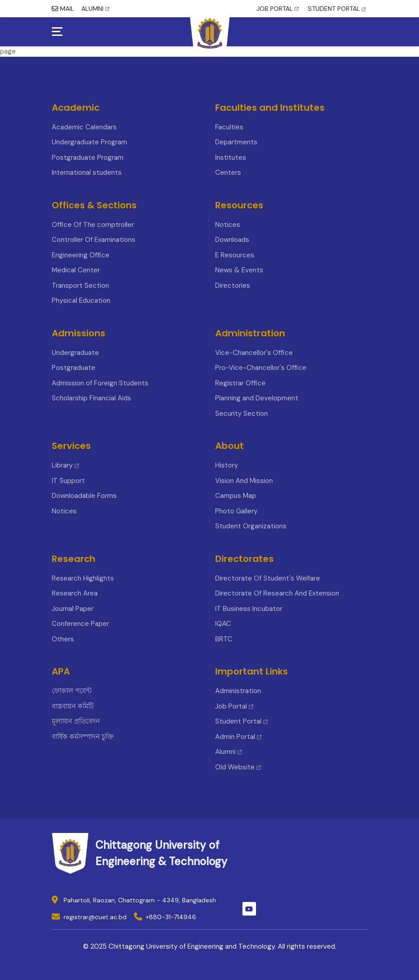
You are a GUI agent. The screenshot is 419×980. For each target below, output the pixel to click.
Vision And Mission (244, 481)
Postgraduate (74, 368)
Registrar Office (240, 383)
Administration (238, 691)
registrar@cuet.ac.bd (95, 917)
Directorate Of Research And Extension (277, 593)
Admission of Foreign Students (100, 383)
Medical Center (76, 270)
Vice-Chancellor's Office (254, 353)
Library (65, 465)
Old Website (238, 767)
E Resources (235, 255)
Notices (228, 225)
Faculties (229, 127)
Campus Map (236, 496)
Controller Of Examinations (94, 240)
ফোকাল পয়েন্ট (72, 691)
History (227, 465)
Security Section (242, 414)
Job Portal (234, 706)
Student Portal (242, 721)
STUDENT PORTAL (337, 9)
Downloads (232, 240)
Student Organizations (251, 526)
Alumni (229, 752)
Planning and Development (257, 398)
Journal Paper (73, 609)
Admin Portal (238, 737)
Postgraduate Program (88, 158)
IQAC (223, 624)
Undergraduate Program (89, 142)
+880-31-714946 (171, 917)
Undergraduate (75, 353)
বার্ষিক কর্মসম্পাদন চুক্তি (83, 737)
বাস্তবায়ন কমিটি (73, 706)
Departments (236, 142)
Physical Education (81, 300)
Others (63, 639)
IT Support (68, 481)
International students (87, 172)
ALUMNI (95, 9)
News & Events (239, 270)
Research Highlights (83, 578)
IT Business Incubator (249, 609)
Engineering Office (81, 255)
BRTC (224, 639)
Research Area (75, 593)
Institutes (231, 158)
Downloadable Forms (84, 496)
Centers (228, 172)
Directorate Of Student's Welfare (268, 578)
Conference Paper (80, 624)
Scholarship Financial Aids (91, 398)
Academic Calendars (84, 127)
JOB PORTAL (278, 9)
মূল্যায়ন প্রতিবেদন (76, 721)
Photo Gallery (236, 511)
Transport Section (80, 286)
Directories (233, 286)
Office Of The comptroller (93, 225)
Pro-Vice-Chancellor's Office (261, 368)
